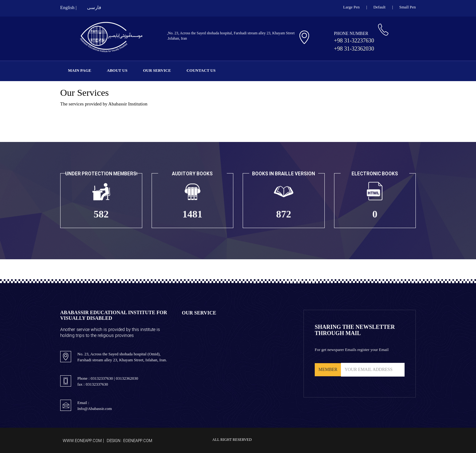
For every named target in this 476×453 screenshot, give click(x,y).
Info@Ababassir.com (95, 409)
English (67, 7)
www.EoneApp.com (82, 441)
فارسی (94, 7)
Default (379, 7)
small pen (408, 7)
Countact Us (201, 70)
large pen (351, 7)
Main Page (80, 70)
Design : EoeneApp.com (129, 441)
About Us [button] (117, 70)
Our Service (157, 70)
